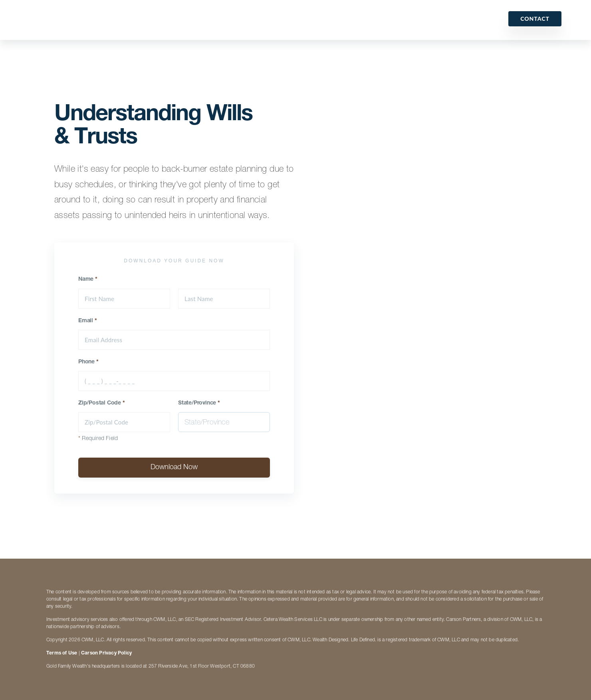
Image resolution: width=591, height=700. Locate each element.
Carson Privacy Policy (106, 653)
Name (88, 280)
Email (88, 321)
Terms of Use (62, 653)
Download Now (174, 468)
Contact (535, 19)
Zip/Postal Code (102, 403)
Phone (88, 362)
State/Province (199, 403)
